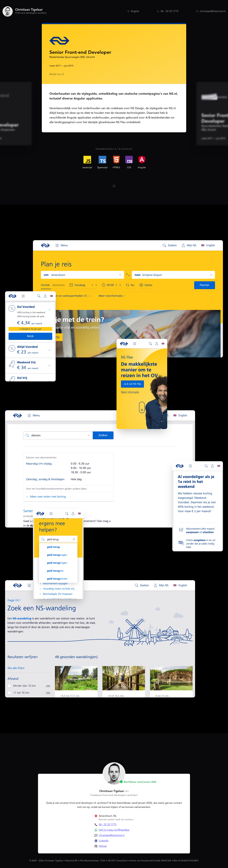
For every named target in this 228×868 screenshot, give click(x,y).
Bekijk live (57, 74)
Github (103, 846)
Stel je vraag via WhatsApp (114, 830)
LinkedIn (104, 841)
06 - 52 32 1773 (108, 825)
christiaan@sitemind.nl (112, 835)
